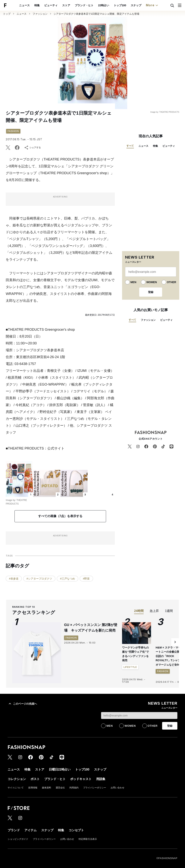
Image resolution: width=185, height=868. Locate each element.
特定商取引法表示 (88, 839)
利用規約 (74, 788)
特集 (37, 5)
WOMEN (152, 282)
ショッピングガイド (18, 839)
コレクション (17, 779)
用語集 (101, 779)
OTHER (172, 282)
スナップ (136, 5)
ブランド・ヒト (84, 5)
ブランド (14, 830)
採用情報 (33, 788)
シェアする (32, 148)
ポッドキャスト (81, 779)
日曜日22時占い (60, 769)
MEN (133, 282)
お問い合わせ (117, 788)
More (152, 5)
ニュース (24, 5)
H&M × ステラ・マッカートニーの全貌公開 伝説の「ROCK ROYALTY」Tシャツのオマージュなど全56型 (170, 656)
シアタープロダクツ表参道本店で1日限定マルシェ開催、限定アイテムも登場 (96, 14)
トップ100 (120, 5)
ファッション (40, 14)
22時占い (104, 5)
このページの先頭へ (22, 704)
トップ (7, 14)
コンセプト (76, 830)
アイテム (31, 830)
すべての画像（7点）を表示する (60, 516)
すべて (130, 146)
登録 (151, 292)
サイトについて (16, 788)
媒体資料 (47, 788)
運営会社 (60, 788)
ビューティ (51, 5)
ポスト (35, 779)
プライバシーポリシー (95, 788)
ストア (66, 5)
